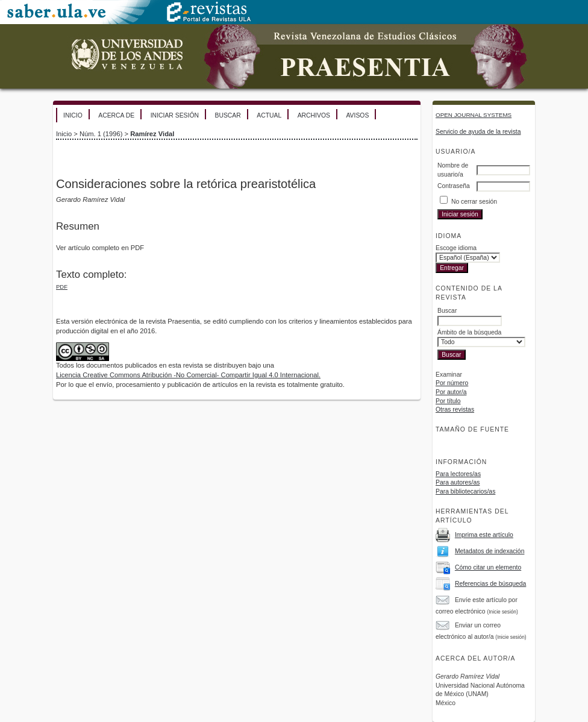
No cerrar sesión (474, 202)
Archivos (314, 115)
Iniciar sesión (175, 115)
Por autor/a (451, 392)
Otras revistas (455, 410)
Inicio (73, 115)
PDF (62, 287)
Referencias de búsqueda (490, 584)
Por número (452, 383)
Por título (448, 401)
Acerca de (116, 115)
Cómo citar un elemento (488, 567)
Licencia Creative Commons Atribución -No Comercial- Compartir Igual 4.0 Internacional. (188, 375)
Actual (269, 115)
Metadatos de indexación (490, 551)
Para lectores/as (458, 474)
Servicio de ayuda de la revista (478, 132)
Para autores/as (458, 482)
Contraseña (454, 186)
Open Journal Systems (474, 115)
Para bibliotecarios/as (465, 491)
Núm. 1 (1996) (101, 134)
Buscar (227, 115)
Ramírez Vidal (152, 134)
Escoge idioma (456, 248)
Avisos (357, 115)
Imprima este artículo (484, 535)
